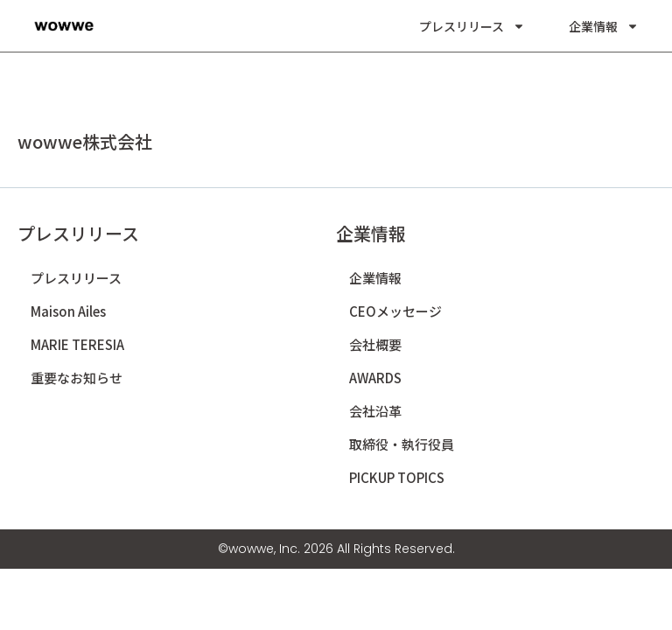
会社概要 (375, 344)
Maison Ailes (68, 311)
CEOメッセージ (395, 311)
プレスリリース (472, 26)
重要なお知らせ (77, 378)
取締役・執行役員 (402, 444)
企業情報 (604, 26)
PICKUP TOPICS (397, 477)
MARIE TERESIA (77, 344)
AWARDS (375, 378)
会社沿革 (375, 411)
